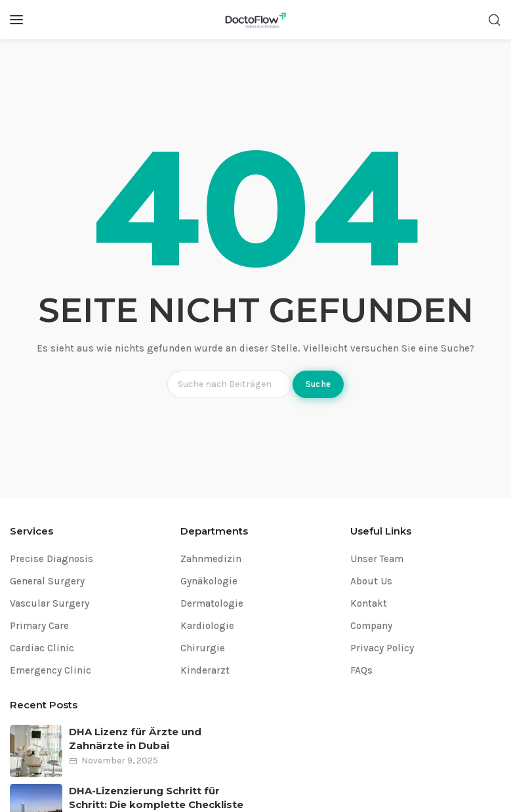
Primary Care (39, 626)
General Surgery (47, 581)
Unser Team (377, 559)
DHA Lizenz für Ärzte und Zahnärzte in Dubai (135, 739)
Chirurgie (203, 648)
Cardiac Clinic (42, 648)
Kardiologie (207, 626)
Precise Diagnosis (51, 559)
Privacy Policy (382, 648)
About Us (371, 581)
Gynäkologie (209, 581)
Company (371, 626)
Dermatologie (212, 603)
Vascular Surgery (50, 603)
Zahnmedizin (211, 559)
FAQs (361, 670)
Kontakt (369, 603)
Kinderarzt (205, 670)
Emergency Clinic (51, 670)
